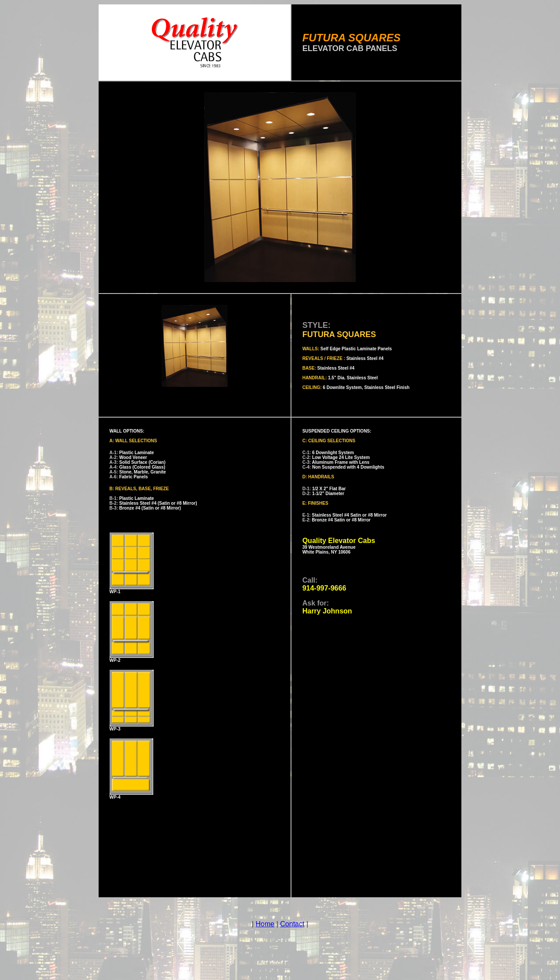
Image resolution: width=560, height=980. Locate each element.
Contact (292, 924)
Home (265, 924)
